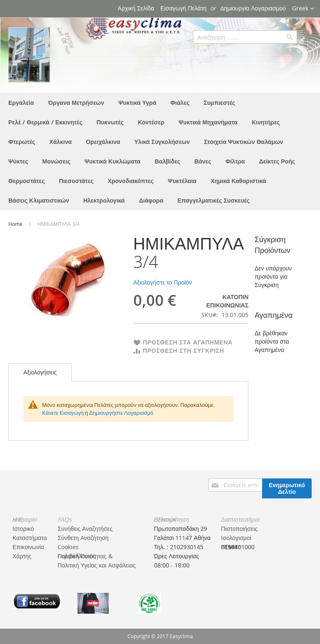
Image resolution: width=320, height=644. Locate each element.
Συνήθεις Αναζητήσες (85, 529)
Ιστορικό (23, 529)
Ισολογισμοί (236, 538)
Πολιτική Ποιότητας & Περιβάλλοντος (85, 556)
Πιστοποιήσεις (240, 529)
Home (16, 224)
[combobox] (245, 37)
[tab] (40, 372)
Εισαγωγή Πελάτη (183, 8)
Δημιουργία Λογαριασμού (253, 8)
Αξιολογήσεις (40, 372)
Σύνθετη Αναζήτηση (83, 538)
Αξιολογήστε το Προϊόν (163, 282)
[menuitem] (21, 103)
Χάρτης (22, 556)
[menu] (160, 151)
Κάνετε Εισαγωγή (63, 413)
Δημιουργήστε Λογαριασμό (121, 413)
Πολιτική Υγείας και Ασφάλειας (96, 565)
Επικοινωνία (28, 547)
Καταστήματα (30, 538)
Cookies (68, 547)
